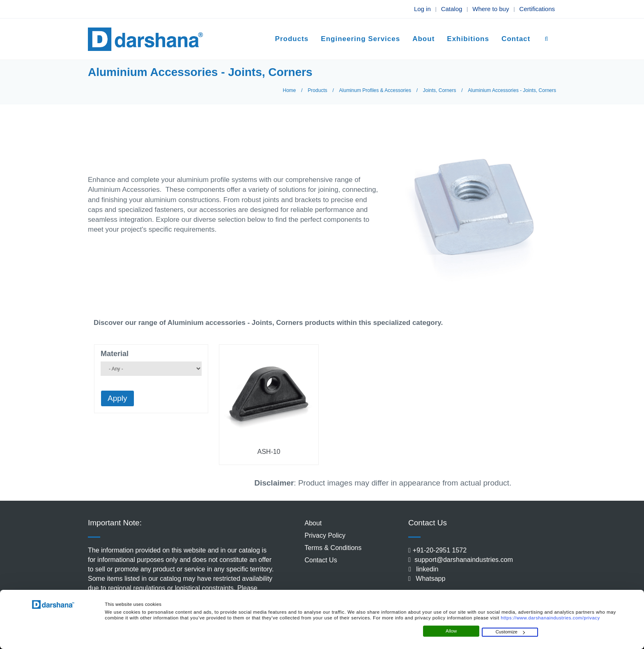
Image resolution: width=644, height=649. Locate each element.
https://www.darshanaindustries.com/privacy (550, 618)
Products (292, 39)
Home (290, 90)
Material (115, 354)
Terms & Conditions (333, 548)
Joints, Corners (440, 90)
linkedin (424, 569)
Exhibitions (468, 39)
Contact (516, 39)
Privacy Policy (325, 535)
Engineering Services (360, 39)
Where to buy (491, 9)
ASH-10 (269, 452)
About (423, 39)
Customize (510, 632)
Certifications (537, 9)
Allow (451, 631)
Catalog (452, 9)
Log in (422, 9)
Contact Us (321, 560)
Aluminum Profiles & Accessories (375, 90)
